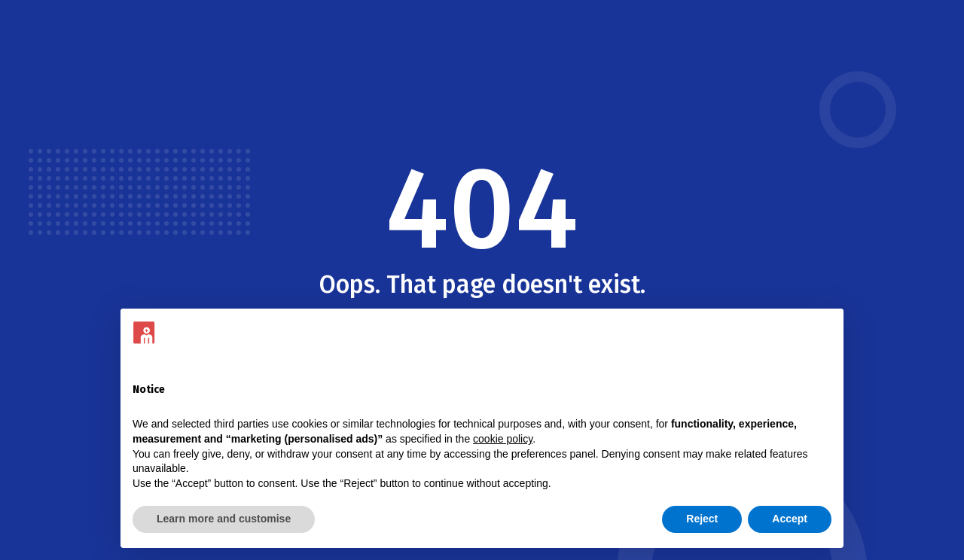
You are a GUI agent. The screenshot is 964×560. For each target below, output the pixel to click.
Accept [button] (790, 519)
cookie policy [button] (503, 439)
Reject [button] (702, 519)
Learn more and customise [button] (224, 519)
